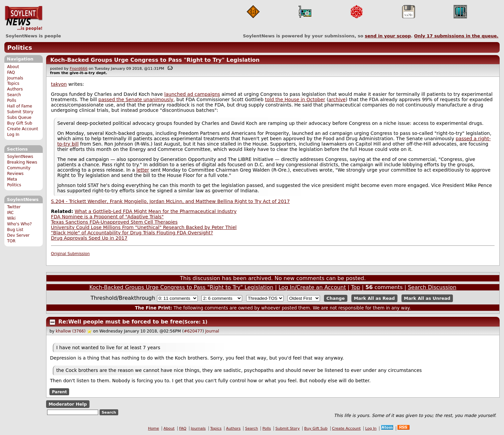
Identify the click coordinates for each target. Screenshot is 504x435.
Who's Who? (19, 224)
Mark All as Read (374, 298)
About (13, 67)
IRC (10, 213)
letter (143, 170)
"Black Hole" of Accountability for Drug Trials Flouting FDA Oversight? (132, 233)
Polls (12, 100)
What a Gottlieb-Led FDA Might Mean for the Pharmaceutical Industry (155, 211)
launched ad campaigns (192, 94)
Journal (212, 331)
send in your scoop (388, 36)
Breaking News (22, 162)
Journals (15, 78)
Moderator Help (68, 404)
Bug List (15, 230)
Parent (59, 392)
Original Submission (70, 254)
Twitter (14, 207)
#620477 (193, 331)
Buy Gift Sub (20, 123)
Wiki (11, 218)
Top (356, 287)
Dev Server (18, 235)
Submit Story (20, 112)
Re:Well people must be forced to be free (120, 322)
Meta (12, 179)
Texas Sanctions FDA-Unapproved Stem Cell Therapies (114, 222)
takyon (59, 84)
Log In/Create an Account (312, 287)
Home (153, 428)
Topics (13, 83)
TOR (11, 241)
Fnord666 (79, 69)
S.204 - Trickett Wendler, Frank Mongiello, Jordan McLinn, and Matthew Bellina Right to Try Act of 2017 (171, 201)
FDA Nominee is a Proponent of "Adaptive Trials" (108, 217)
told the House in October (295, 99)
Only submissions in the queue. (456, 36)
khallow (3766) (71, 331)
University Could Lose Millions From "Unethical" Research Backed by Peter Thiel (144, 227)
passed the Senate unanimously (136, 99)
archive (337, 99)
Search (14, 95)
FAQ (11, 72)
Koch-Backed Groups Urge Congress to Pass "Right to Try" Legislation (155, 60)
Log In (13, 135)
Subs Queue (19, 118)
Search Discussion (432, 287)
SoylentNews (24, 18)
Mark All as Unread (427, 298)
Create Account (23, 129)
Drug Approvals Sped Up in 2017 (89, 238)
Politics (20, 48)
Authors (15, 89)
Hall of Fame (20, 106)
